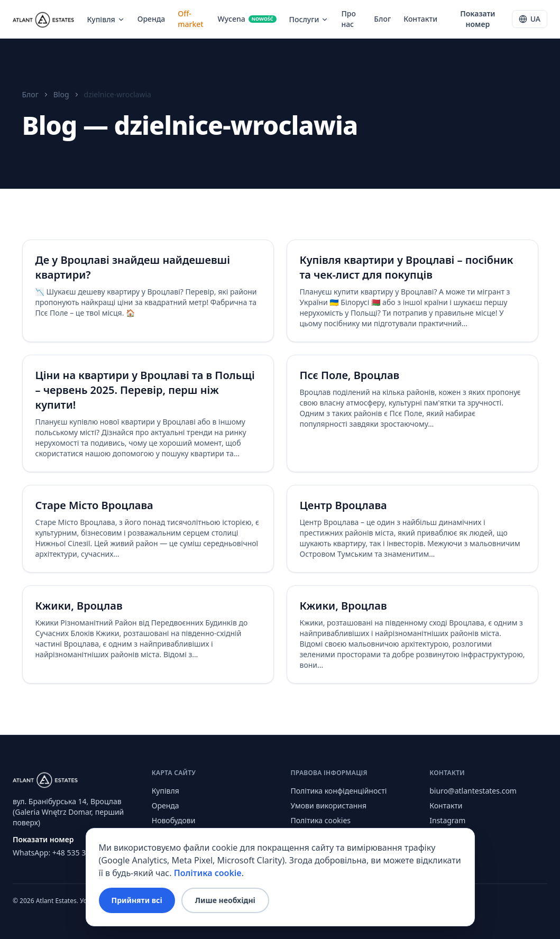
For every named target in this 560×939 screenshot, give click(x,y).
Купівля (105, 19)
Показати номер (478, 19)
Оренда (152, 19)
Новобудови (174, 820)
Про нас (348, 19)
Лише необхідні (225, 900)
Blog (61, 94)
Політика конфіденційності (339, 791)
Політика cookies (321, 820)
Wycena (247, 19)
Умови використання (329, 805)
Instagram (447, 820)
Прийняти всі (137, 900)
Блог (382, 19)
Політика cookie (208, 873)
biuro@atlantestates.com (473, 791)
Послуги (309, 19)
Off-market (190, 19)
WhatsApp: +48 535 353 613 (61, 853)
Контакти (420, 19)
